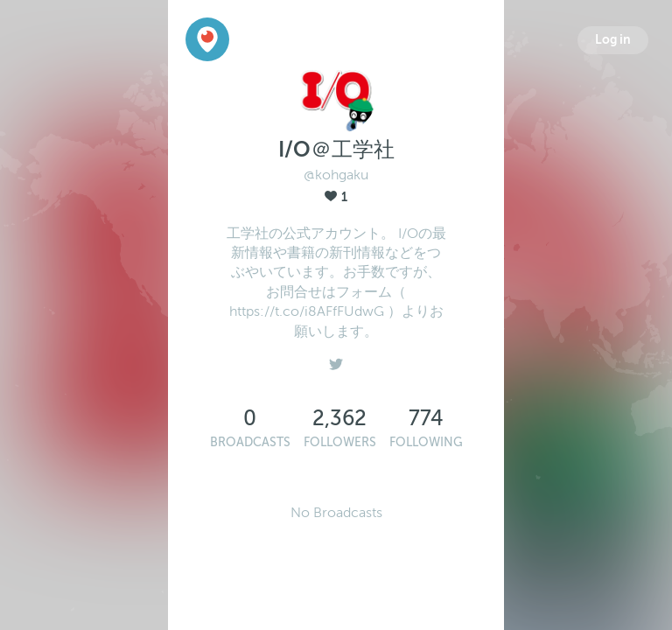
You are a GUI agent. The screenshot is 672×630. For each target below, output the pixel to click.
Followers (340, 442)
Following (426, 442)
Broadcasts (250, 442)
